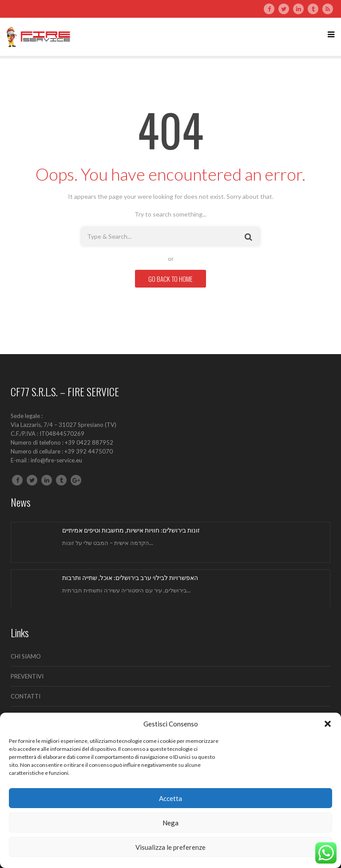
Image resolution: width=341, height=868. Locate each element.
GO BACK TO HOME (170, 279)
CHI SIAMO (26, 656)
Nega (170, 823)
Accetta (170, 798)
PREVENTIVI (27, 676)
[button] (328, 724)
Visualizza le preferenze (170, 847)
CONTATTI (26, 696)
